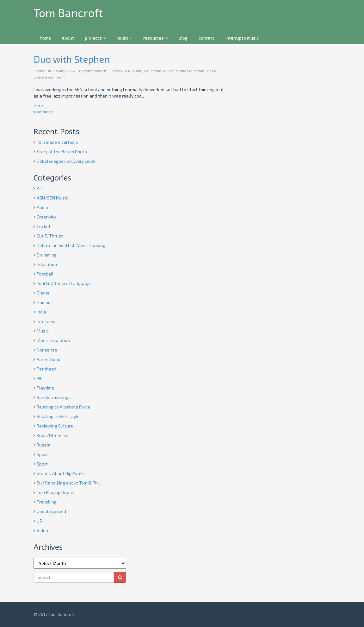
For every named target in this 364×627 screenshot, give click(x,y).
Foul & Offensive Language (64, 283)
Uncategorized (51, 511)
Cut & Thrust (50, 236)
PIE (40, 378)
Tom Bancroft (68, 13)
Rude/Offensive (52, 435)
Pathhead (46, 369)
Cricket (44, 226)
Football (45, 274)
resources (155, 38)
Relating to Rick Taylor (59, 416)
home (45, 38)
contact (207, 38)
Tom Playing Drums (56, 492)
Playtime (45, 388)
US (39, 521)
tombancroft (96, 71)
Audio (42, 207)
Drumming (47, 255)
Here (38, 105)
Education (153, 71)
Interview (46, 321)
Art (40, 188)
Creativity (46, 217)
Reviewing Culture (55, 426)
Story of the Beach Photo (62, 152)
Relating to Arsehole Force (63, 407)
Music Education (190, 71)
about (68, 38)
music (124, 38)
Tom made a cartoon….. (60, 142)
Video (211, 71)
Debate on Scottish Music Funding (71, 245)
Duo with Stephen (72, 59)
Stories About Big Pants (61, 473)
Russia (43, 445)
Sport (42, 464)
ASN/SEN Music (128, 71)
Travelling (47, 502)
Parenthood (49, 359)
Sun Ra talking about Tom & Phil (68, 483)
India (41, 312)
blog (183, 38)
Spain (42, 454)
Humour (44, 302)
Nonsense (47, 350)
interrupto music (242, 38)
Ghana (43, 293)
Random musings (54, 397)
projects (95, 38)
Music (168, 71)
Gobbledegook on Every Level (66, 161)
